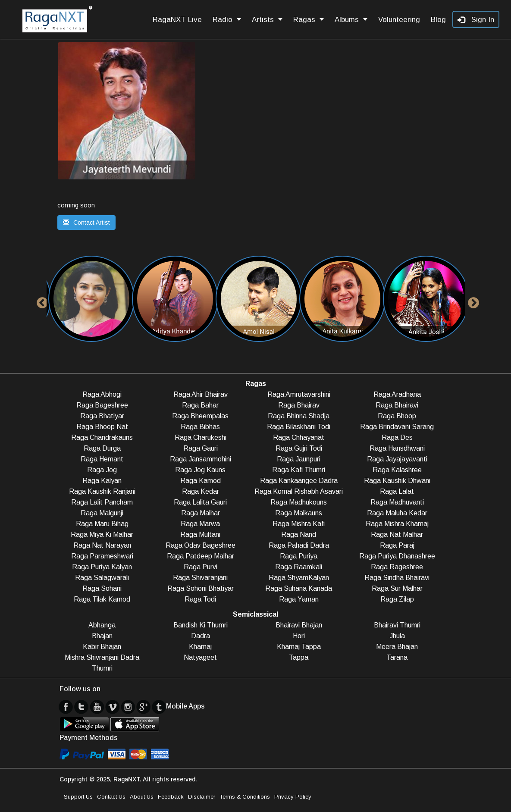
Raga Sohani (102, 588)
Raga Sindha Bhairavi (397, 578)
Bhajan (102, 636)
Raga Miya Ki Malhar (102, 535)
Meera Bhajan (397, 647)
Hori (299, 636)
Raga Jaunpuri (299, 459)
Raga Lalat (397, 491)
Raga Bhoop (397, 416)
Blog (438, 20)
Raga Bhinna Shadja (299, 416)
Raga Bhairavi (397, 405)
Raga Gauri (201, 448)
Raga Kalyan (102, 481)
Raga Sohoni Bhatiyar (201, 588)
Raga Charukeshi (201, 437)
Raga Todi (200, 599)
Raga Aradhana (397, 394)
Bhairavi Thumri (397, 625)
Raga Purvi (201, 567)
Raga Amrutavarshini (299, 394)
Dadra (201, 636)
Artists (267, 20)
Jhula (397, 636)
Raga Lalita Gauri (200, 502)
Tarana (397, 657)
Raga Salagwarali (102, 578)
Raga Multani (200, 535)
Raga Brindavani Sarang (397, 427)
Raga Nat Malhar (397, 535)
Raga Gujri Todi (299, 448)
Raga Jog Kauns (200, 470)
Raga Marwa (200, 524)
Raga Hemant (102, 459)
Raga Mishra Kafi (299, 524)
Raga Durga (102, 448)
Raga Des (397, 437)
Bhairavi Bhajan (299, 625)
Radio (227, 20)
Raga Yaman (299, 599)
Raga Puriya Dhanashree (397, 556)
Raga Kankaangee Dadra (299, 481)
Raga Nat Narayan (102, 545)
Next (471, 301)
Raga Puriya (299, 556)
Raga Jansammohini (201, 459)
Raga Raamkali (299, 567)
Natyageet (200, 657)
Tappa (299, 657)
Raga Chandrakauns (102, 437)
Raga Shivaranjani (200, 578)
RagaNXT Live (177, 20)
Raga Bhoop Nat (102, 427)
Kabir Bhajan (102, 647)
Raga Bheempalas (200, 416)
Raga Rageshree (397, 567)
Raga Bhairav (299, 405)
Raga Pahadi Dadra (299, 545)
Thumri (102, 668)
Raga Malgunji (102, 513)
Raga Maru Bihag (102, 524)
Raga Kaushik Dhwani (397, 481)
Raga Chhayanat (299, 437)
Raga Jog (102, 470)
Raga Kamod (201, 481)
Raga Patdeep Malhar (201, 556)
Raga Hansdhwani (397, 448)
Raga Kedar (201, 491)
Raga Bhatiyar (102, 416)
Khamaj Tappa (299, 647)
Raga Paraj (397, 545)
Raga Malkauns (299, 513)
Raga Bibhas (200, 427)
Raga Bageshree (102, 405)
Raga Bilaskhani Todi (299, 427)
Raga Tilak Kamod (102, 599)
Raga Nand (299, 535)
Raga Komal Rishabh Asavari (299, 491)
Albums (351, 20)
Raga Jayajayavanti (397, 459)
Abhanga (102, 625)
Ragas (309, 20)
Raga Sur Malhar (397, 588)
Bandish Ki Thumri (201, 625)
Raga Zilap (397, 599)
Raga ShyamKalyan (299, 578)
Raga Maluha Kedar (397, 513)
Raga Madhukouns (299, 502)
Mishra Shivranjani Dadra (102, 657)
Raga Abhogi (102, 394)
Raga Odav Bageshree (201, 545)
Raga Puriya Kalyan (102, 567)
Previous (40, 301)
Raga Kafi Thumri (299, 470)
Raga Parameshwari (102, 556)
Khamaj (200, 647)
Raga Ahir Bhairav (201, 394)
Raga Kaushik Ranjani (102, 491)
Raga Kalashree (397, 470)
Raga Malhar (201, 513)
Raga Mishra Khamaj (397, 524)
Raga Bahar (200, 405)
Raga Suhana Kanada (299, 588)
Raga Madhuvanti (397, 502)
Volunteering (399, 20)
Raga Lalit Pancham (102, 502)
